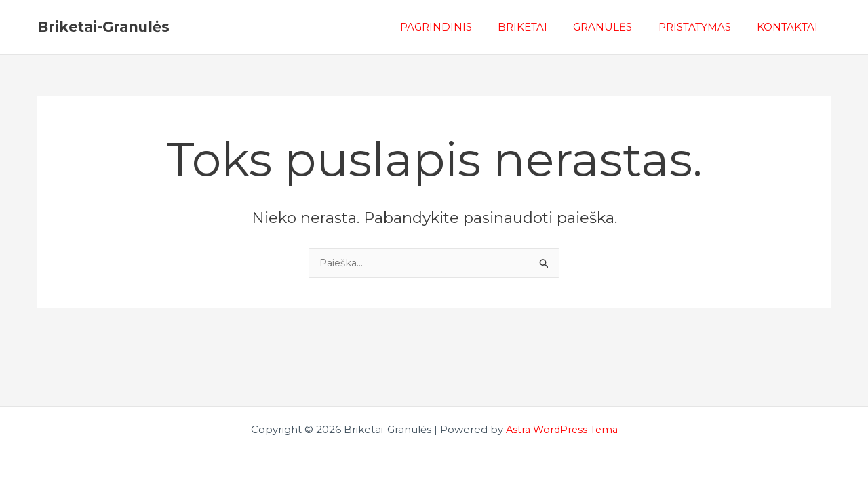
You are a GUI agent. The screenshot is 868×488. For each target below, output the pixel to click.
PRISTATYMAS (703, 27)
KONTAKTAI (790, 27)
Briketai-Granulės (103, 27)
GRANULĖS (617, 27)
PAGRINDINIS (461, 27)
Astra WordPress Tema (561, 429)
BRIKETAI (542, 27)
